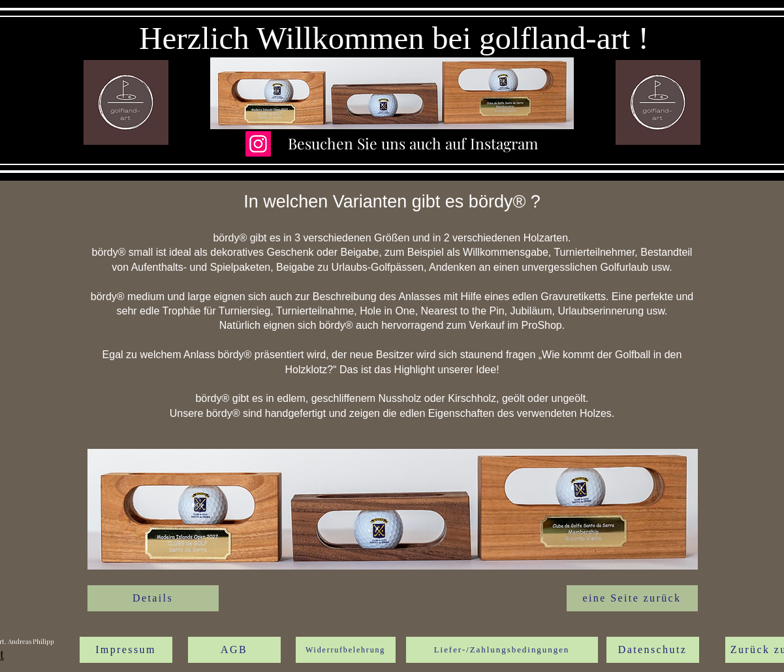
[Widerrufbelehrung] (346, 650)
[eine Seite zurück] (632, 598)
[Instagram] (258, 144)
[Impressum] (126, 650)
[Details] (153, 598)
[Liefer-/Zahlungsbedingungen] (502, 650)
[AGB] (234, 650)
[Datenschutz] (653, 650)
